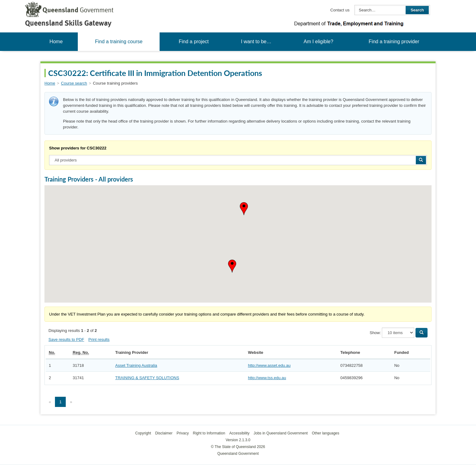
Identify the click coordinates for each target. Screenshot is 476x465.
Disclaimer (164, 433)
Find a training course (119, 42)
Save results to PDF (66, 339)
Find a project (194, 42)
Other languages (326, 433)
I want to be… (256, 42)
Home (56, 42)
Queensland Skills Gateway (68, 23)
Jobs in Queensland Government (281, 433)
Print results (99, 339)
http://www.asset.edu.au (269, 365)
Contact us (340, 10)
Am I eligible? (318, 42)
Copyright (143, 433)
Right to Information (209, 433)
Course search (74, 83)
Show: (375, 333)
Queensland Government (238, 454)
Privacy (183, 433)
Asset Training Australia (136, 365)
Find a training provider (394, 42)
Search (417, 10)
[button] (244, 209)
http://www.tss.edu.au (267, 378)
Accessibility (239, 433)
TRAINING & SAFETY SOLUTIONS (147, 378)
